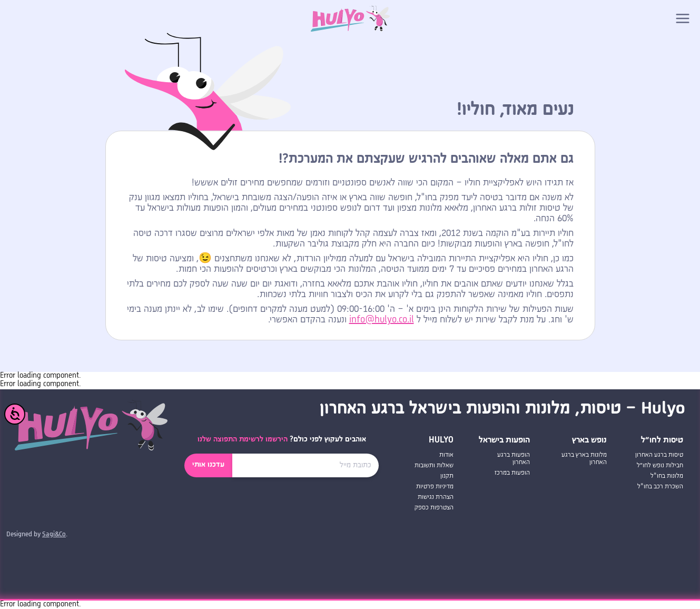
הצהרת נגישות (436, 497)
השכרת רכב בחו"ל (660, 487)
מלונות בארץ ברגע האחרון (584, 459)
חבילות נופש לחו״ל (660, 465)
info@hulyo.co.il (382, 320)
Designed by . (37, 535)
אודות (446, 455)
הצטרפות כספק (434, 508)
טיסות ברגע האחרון (659, 455)
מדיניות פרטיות (435, 487)
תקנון (447, 476)
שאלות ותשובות (434, 465)
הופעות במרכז (512, 473)
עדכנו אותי (208, 465)
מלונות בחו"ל (667, 476)
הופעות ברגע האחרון (514, 459)
